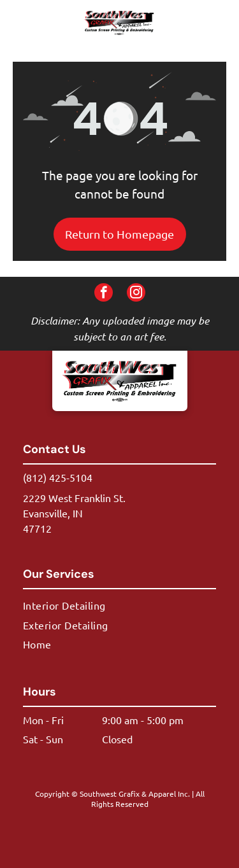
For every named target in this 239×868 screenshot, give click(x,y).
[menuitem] (119, 605)
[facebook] (104, 294)
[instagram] (136, 294)
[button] (209, 23)
